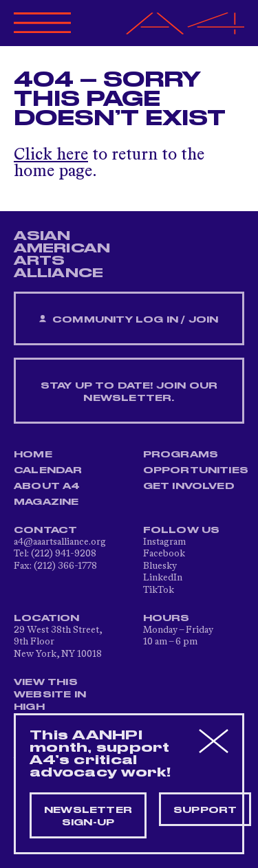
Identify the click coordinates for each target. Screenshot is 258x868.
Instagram (164, 542)
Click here (51, 155)
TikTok (159, 590)
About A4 (47, 486)
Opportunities (196, 470)
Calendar (48, 470)
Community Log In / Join (129, 319)
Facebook (164, 554)
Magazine (46, 502)
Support (205, 810)
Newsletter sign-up (88, 816)
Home (33, 455)
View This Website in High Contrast (51, 701)
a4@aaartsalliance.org (60, 542)
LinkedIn (163, 578)
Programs (181, 455)
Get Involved (189, 486)
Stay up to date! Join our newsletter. (129, 392)
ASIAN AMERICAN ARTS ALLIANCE (62, 254)
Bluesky (160, 566)
